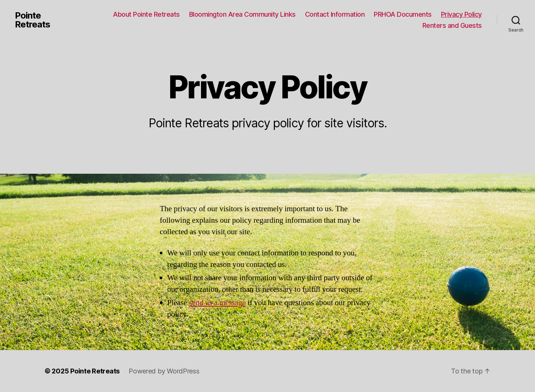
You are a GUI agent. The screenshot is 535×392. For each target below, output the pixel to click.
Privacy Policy (461, 14)
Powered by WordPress (164, 371)
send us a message (218, 303)
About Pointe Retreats (146, 14)
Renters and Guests (452, 25)
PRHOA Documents (403, 14)
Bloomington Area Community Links (242, 14)
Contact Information (335, 14)
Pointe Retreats (33, 20)
